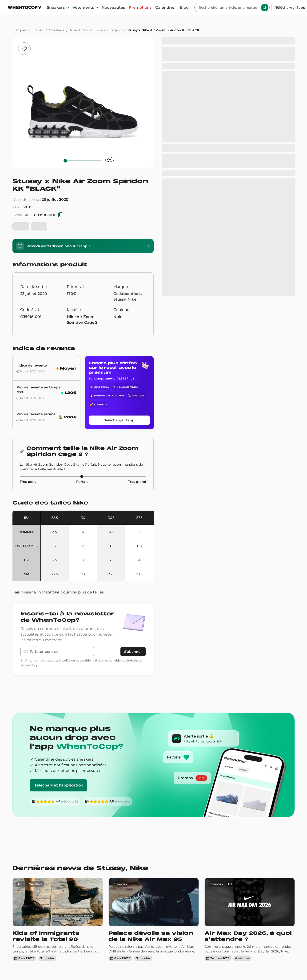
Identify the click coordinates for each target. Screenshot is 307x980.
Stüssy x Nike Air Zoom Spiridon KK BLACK (163, 30)
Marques (20, 30)
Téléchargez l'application (59, 785)
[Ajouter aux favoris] (24, 49)
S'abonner (133, 652)
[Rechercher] (228, 8)
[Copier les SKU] (60, 215)
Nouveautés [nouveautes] (113, 8)
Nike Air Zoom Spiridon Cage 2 (95, 30)
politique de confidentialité (81, 660)
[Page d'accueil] (24, 8)
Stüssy (38, 30)
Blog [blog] (184, 8)
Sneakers (57, 30)
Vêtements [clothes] (83, 8)
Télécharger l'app (119, 420)
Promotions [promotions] (140, 8)
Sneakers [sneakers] (56, 8)
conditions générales (124, 660)
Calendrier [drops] (166, 8)
